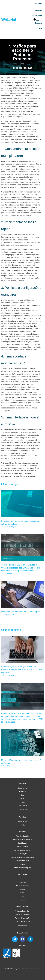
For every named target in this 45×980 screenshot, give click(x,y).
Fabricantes (23, 874)
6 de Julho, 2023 (8, 766)
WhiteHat (22, 784)
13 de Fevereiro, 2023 (10, 527)
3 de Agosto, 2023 (8, 675)
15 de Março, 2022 (8, 614)
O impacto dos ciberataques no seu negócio (21, 612)
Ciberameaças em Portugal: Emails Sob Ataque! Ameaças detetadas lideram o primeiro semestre (22, 670)
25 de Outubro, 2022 (9, 573)
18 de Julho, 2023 (8, 722)
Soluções (22, 832)
